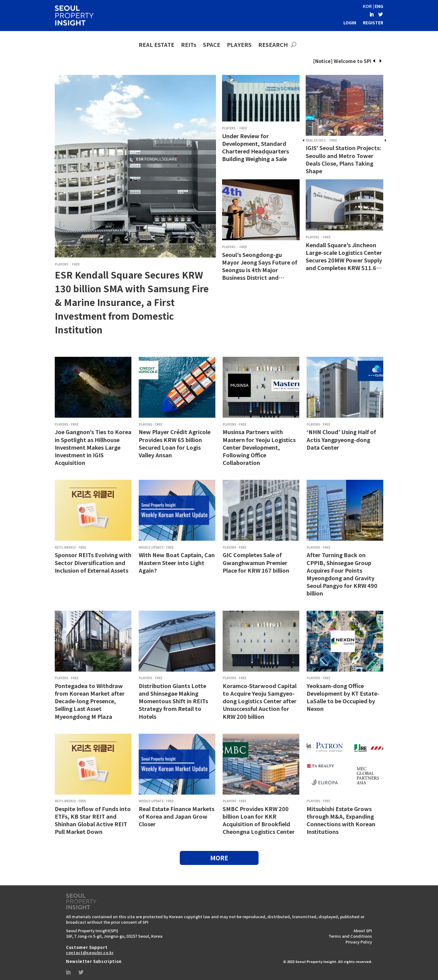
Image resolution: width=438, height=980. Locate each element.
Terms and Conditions (350, 936)
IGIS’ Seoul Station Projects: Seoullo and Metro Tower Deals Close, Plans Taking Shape (343, 159)
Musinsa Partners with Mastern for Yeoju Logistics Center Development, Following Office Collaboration (259, 447)
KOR (367, 6)
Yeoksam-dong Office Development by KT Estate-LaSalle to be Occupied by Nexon (343, 697)
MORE (219, 858)
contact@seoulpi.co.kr (90, 952)
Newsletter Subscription (94, 961)
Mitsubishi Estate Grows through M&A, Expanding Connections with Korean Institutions (341, 820)
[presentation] (374, 61)
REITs (189, 45)
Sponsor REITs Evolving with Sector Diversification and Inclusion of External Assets (93, 562)
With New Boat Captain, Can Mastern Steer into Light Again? (177, 562)
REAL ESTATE (156, 45)
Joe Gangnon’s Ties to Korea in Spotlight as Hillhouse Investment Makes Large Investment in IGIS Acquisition (93, 447)
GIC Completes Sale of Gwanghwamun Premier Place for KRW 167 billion (256, 562)
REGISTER (373, 23)
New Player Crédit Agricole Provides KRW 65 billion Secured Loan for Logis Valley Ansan (175, 443)
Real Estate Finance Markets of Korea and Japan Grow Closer (177, 816)
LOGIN (350, 23)
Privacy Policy (359, 942)
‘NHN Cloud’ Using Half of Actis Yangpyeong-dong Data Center (341, 439)
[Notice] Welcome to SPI (342, 61)
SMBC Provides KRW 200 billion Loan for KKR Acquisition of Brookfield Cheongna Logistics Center (259, 820)
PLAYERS (239, 45)
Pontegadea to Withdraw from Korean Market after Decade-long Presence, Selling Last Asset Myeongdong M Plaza (90, 701)
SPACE (212, 45)
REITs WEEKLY (65, 547)
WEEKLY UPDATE (151, 547)
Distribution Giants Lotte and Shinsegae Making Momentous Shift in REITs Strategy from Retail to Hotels (173, 701)
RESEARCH (273, 45)
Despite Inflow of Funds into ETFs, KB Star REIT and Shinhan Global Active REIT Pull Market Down (93, 820)
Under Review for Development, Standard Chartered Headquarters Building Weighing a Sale (255, 147)
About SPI (363, 931)
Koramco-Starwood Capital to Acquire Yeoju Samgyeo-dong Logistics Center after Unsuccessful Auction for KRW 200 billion (260, 701)
